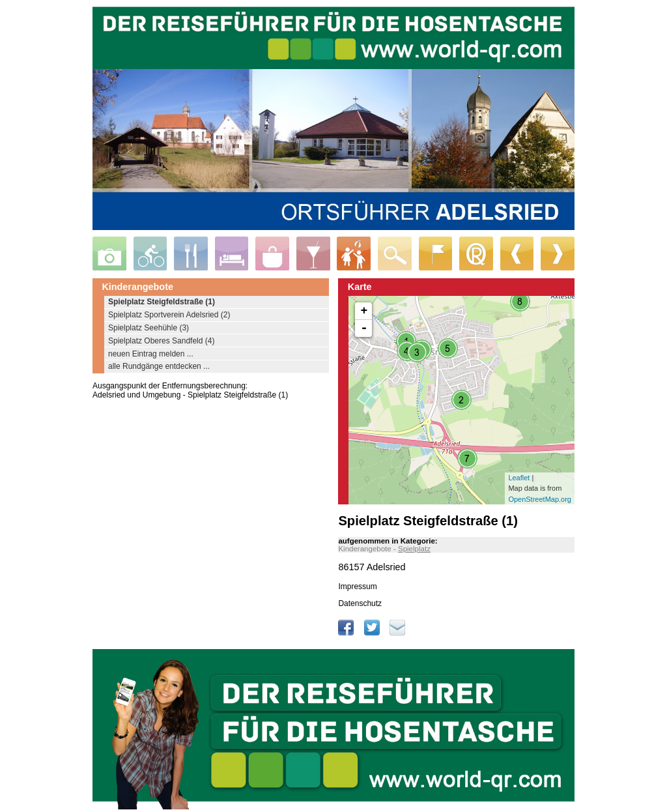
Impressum (357, 587)
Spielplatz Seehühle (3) (149, 328)
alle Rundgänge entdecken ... (159, 366)
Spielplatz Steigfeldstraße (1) (162, 302)
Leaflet (519, 478)
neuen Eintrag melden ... (151, 354)
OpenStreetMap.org (540, 499)
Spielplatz (414, 549)
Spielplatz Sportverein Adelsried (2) (169, 315)
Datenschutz (360, 603)
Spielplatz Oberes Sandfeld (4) (161, 341)
